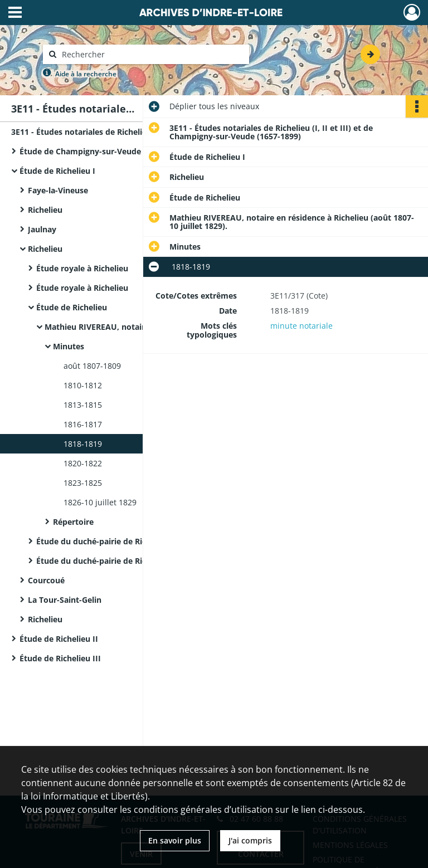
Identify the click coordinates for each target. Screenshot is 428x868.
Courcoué (47, 580)
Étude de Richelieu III (61, 658)
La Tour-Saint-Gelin (66, 600)
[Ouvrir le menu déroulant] (15, 13)
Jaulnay (43, 229)
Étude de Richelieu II (59, 639)
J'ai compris (250, 840)
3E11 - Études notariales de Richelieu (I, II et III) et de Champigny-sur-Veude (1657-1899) (123, 132)
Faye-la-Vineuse (59, 190)
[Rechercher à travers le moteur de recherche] (152, 54)
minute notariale (301, 326)
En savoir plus (175, 840)
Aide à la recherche (86, 74)
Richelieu (46, 210)
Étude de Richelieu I (59, 171)
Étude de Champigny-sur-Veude (80, 151)
